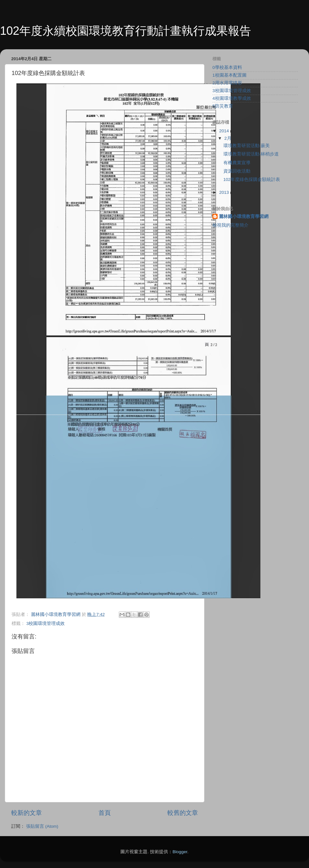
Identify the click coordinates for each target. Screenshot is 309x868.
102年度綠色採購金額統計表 (252, 179)
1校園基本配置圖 (229, 75)
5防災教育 (223, 106)
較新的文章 (27, 813)
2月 (228, 138)
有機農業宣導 (237, 163)
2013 (225, 192)
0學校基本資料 (227, 67)
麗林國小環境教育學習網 (244, 217)
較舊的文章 (183, 813)
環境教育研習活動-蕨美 (247, 146)
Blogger (180, 852)
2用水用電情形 (227, 83)
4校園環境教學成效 (232, 98)
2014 (225, 131)
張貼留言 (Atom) (42, 826)
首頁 (105, 813)
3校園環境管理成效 (46, 623)
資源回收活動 (237, 171)
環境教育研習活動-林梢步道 (251, 154)
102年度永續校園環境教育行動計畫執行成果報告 (126, 31)
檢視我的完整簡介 (230, 225)
